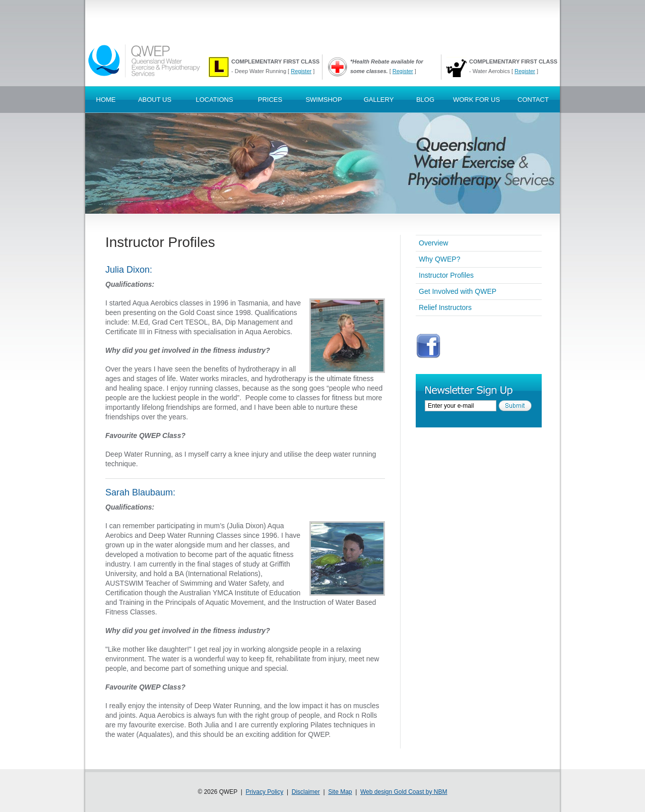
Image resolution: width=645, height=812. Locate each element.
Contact (533, 100)
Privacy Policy (265, 792)
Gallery (379, 100)
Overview (433, 243)
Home (106, 100)
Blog (425, 100)
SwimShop (324, 100)
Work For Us (476, 100)
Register (301, 71)
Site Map (340, 792)
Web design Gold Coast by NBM (404, 792)
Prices (270, 100)
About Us (155, 100)
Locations (214, 100)
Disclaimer (306, 792)
